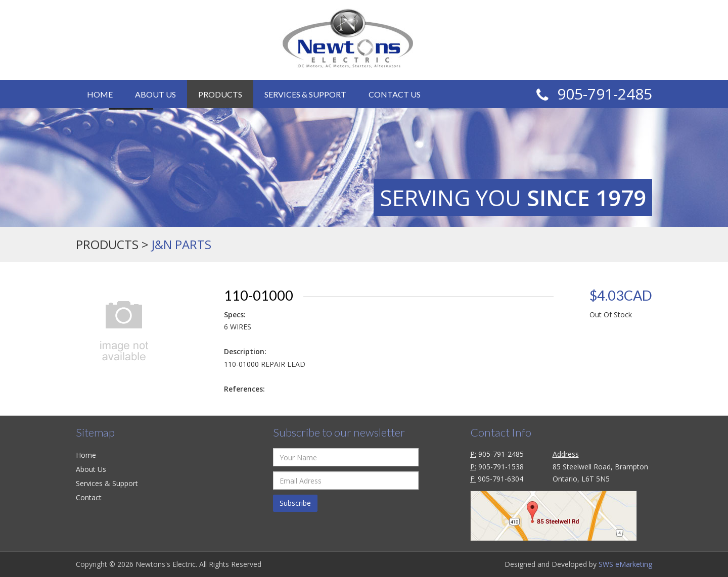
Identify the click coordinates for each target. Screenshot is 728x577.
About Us (155, 94)
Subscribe (295, 503)
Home (100, 94)
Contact (89, 497)
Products (220, 94)
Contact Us (395, 94)
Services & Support (305, 94)
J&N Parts (181, 244)
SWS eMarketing (625, 564)
